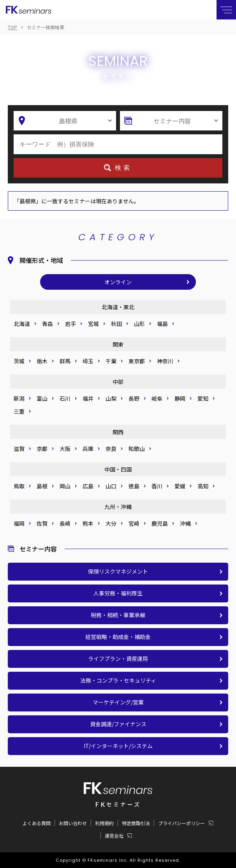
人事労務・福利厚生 (118, 593)
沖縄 (185, 523)
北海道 (22, 324)
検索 (123, 168)
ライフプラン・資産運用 (118, 658)
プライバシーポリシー (181, 823)
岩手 (70, 324)
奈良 (111, 449)
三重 (19, 411)
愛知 (203, 398)
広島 (88, 486)
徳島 (134, 486)
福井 (88, 398)
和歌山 (137, 449)
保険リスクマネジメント (118, 571)
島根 (42, 486)
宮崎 (134, 523)
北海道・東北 (118, 307)
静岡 (180, 398)
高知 (203, 486)
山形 (139, 324)
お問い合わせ (73, 823)
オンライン (118, 282)
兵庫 (88, 449)
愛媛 (180, 486)
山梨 (111, 398)
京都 (42, 449)
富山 (42, 398)
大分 (111, 523)
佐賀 (42, 523)
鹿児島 (160, 523)
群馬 (65, 361)
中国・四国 (118, 469)
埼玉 (88, 361)
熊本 (88, 523)
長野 (134, 398)
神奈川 (165, 361)
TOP (12, 27)
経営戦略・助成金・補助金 (118, 637)
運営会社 (114, 836)
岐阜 (157, 398)
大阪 (65, 449)
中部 (118, 382)
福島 (162, 324)
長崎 (65, 523)
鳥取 (19, 486)
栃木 (42, 361)
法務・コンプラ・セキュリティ (118, 680)
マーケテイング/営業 (118, 702)
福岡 (19, 523)
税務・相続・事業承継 (118, 615)
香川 (157, 486)
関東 (118, 344)
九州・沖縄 (118, 507)
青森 (48, 324)
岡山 (65, 486)
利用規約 (104, 823)
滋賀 (19, 449)
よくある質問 (37, 823)
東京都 (137, 361)
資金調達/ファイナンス (118, 724)
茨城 (19, 361)
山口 (111, 486)
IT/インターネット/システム (118, 746)
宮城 (93, 324)
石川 (65, 398)
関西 (118, 432)
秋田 (116, 324)
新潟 (19, 398)
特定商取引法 (136, 823)
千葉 (111, 361)
